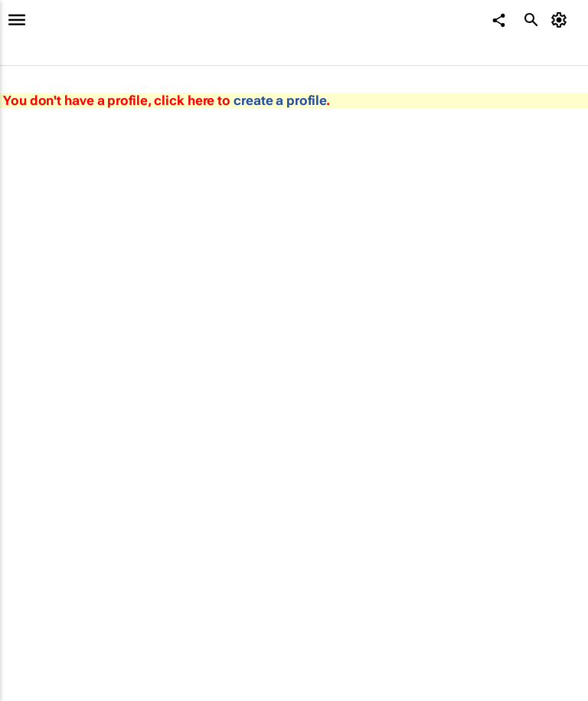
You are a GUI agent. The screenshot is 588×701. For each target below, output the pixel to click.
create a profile (280, 100)
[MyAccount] (562, 20)
